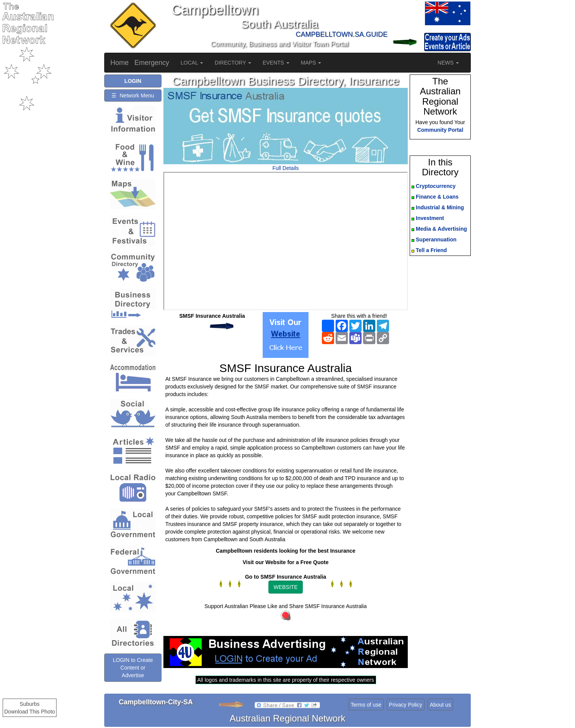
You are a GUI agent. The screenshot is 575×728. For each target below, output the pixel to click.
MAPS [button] (311, 63)
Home (120, 63)
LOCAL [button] (192, 63)
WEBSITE (285, 587)
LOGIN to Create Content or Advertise (133, 668)
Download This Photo (30, 712)
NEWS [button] (448, 63)
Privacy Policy (406, 705)
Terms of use (366, 705)
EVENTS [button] (276, 63)
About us (440, 705)
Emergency (152, 63)
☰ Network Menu (133, 95)
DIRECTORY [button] (233, 63)
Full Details (285, 168)
